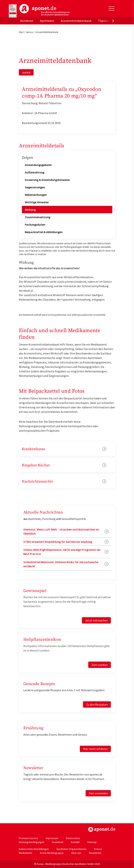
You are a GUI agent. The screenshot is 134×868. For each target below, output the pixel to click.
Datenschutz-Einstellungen (34, 849)
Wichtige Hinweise (37, 202)
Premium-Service (29, 838)
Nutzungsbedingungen (32, 842)
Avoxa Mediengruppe (52, 853)
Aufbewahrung (35, 172)
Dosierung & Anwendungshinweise (47, 180)
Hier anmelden (98, 793)
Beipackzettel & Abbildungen (44, 232)
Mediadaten (26, 853)
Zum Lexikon (100, 665)
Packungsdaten (35, 225)
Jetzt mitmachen (96, 620)
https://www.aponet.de (102, 829)
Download (58, 842)
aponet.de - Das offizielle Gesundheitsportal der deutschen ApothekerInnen (44, 10)
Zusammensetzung (38, 217)
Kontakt (75, 842)
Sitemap (92, 842)
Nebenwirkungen (36, 195)
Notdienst (27, 21)
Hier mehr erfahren (95, 749)
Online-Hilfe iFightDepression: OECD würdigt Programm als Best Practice (62, 552)
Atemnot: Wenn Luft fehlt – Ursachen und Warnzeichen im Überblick (61, 531)
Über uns (76, 853)
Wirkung (30, 210)
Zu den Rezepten (97, 704)
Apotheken (47, 21)
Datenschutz (73, 838)
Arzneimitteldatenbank (76, 21)
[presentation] (113, 21)
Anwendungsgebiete (38, 165)
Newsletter (95, 853)
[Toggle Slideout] (112, 9)
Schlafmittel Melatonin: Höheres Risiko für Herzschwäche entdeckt (61, 564)
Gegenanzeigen (35, 187)
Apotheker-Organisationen (71, 849)
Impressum (52, 838)
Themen (104, 21)
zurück (26, 72)
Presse (98, 849)
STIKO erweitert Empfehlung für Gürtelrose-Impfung (58, 542)
